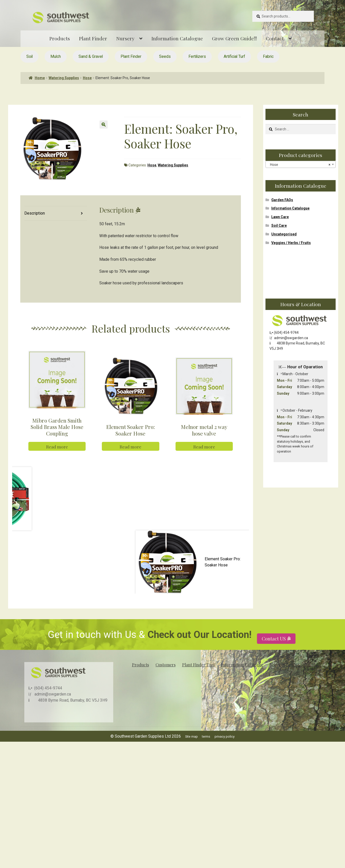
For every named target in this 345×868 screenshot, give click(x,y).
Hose (87, 78)
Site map (191, 748)
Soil (30, 56)
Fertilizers (197, 56)
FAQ (296, 676)
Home (40, 78)
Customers (166, 676)
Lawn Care (280, 217)
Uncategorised (284, 234)
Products (60, 38)
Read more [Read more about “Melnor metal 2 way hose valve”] (204, 458)
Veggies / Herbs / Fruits (291, 243)
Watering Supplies (64, 78)
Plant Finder (93, 38)
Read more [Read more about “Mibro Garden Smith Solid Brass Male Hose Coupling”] (57, 458)
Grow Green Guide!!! (234, 38)
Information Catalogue (177, 38)
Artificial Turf (234, 56)
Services (278, 676)
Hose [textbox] (299, 165)
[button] (104, 125)
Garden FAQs (282, 200)
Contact (275, 38)
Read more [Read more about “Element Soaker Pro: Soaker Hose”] (130, 458)
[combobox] (301, 164)
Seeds (165, 56)
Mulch (56, 56)
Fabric (268, 56)
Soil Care (279, 225)
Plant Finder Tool (198, 676)
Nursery (125, 38)
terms (206, 748)
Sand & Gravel (91, 56)
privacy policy (225, 748)
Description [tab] (35, 213)
